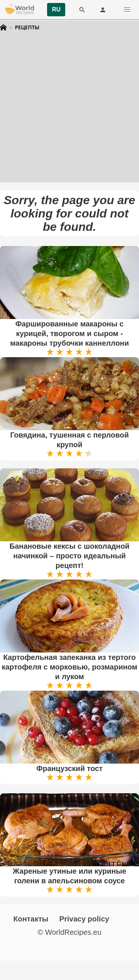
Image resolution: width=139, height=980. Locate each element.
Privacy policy (84, 919)
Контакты (31, 919)
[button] (127, 9)
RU (56, 9)
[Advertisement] (69, 113)
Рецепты (27, 27)
